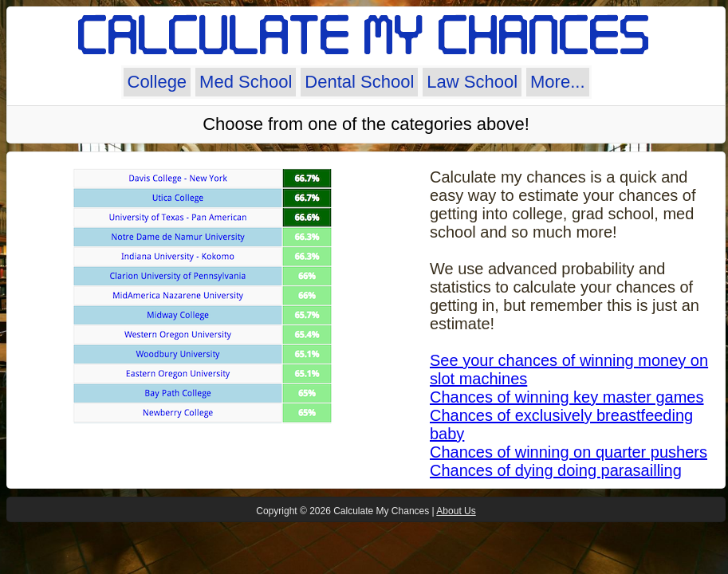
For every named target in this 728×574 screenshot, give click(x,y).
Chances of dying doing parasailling (556, 470)
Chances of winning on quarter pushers (569, 452)
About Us (456, 511)
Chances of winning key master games (567, 397)
